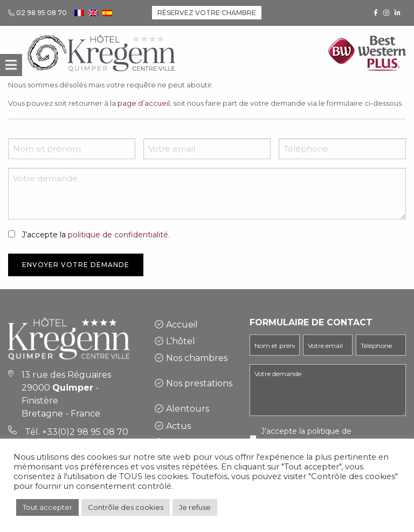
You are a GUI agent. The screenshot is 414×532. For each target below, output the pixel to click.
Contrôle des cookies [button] (126, 507)
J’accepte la (96, 235)
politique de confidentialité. (119, 235)
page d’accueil (144, 103)
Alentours (188, 409)
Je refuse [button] (195, 507)
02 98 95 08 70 (42, 13)
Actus (178, 426)
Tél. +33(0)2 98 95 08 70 (77, 432)
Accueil (182, 325)
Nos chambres (197, 358)
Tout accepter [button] (47, 507)
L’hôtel (181, 341)
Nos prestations (199, 383)
